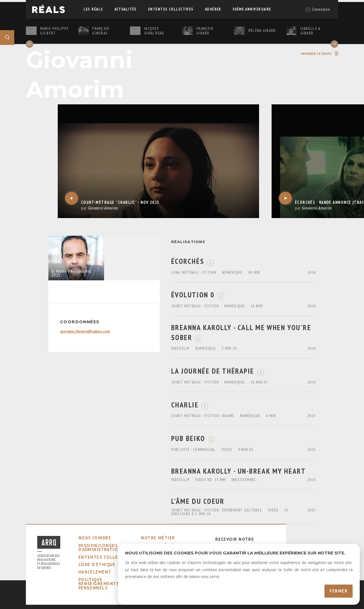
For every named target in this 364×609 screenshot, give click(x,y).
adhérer (213, 9)
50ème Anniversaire (252, 9)
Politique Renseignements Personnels (99, 584)
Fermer (339, 591)
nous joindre (95, 538)
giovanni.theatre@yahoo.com (85, 331)
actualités (126, 9)
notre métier (158, 538)
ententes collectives (171, 9)
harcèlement (95, 572)
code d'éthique (97, 565)
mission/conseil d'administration (100, 547)
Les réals (93, 9)
